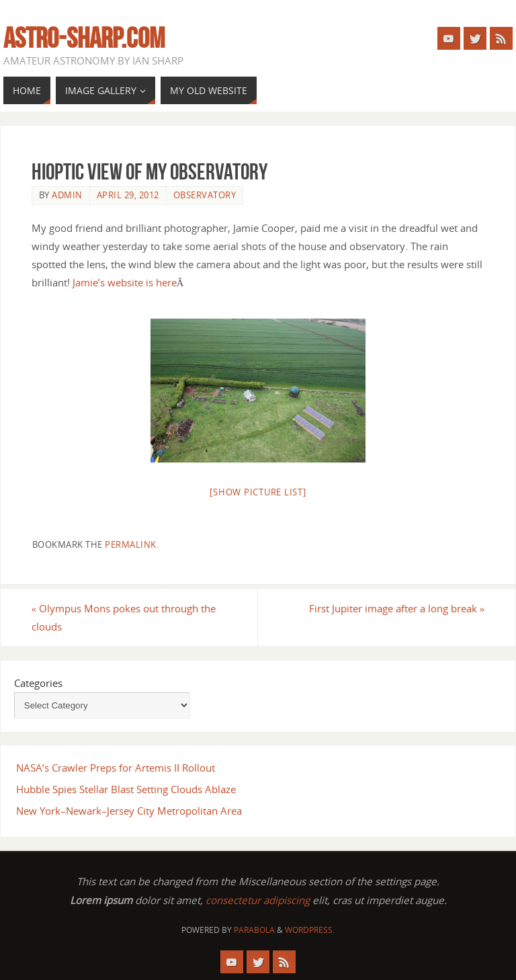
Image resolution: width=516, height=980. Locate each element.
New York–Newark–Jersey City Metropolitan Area (129, 811)
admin (67, 195)
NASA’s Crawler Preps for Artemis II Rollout (116, 768)
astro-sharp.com (84, 38)
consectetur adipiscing (258, 900)
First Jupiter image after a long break (397, 608)
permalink (131, 544)
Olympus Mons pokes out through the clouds (124, 617)
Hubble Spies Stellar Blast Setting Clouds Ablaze (126, 789)
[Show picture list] (258, 492)
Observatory (205, 195)
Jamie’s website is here (125, 282)
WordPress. (310, 930)
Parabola (254, 930)
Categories (38, 683)
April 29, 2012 (128, 195)
